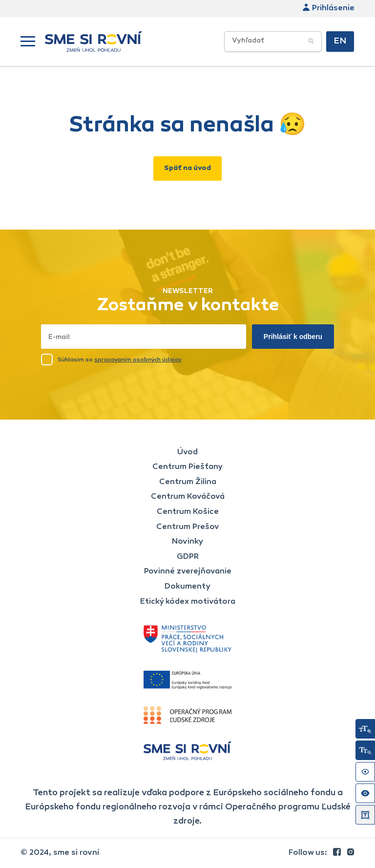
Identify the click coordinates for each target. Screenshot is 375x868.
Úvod (187, 452)
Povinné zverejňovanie (188, 572)
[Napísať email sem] (144, 337)
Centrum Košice (188, 512)
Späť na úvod (187, 169)
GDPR (188, 557)
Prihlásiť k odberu (293, 337)
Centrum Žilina (188, 482)
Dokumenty (187, 587)
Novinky (187, 542)
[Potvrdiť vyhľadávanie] (311, 42)
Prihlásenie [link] (328, 8)
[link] (338, 853)
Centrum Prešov (188, 527)
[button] (28, 41)
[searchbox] (289, 41)
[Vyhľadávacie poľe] (273, 42)
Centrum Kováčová (188, 497)
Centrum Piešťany (187, 467)
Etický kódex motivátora (188, 602)
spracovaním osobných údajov (138, 360)
